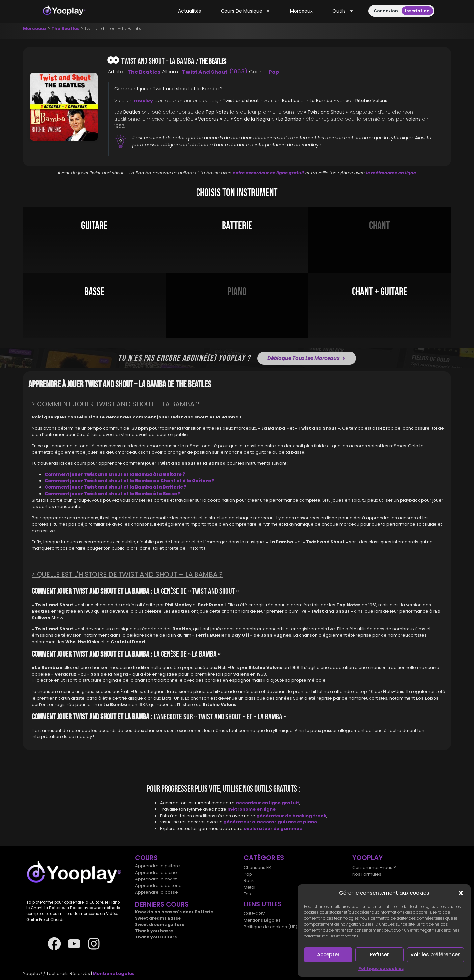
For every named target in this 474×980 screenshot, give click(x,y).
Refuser (380, 954)
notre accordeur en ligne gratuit (268, 173)
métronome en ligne (251, 809)
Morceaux (301, 11)
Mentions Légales (262, 920)
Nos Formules (367, 874)
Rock (249, 881)
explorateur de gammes (273, 829)
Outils (343, 11)
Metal (250, 887)
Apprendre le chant (156, 879)
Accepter (328, 954)
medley (144, 101)
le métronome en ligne (391, 173)
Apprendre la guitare (158, 866)
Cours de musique (246, 11)
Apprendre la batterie (158, 886)
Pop (274, 72)
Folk (248, 894)
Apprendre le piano (156, 872)
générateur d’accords (251, 822)
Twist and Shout (205, 72)
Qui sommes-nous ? (374, 867)
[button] (461, 893)
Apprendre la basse (157, 892)
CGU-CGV (254, 914)
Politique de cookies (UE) (270, 927)
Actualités (190, 11)
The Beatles (66, 29)
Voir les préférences (435, 954)
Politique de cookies (381, 969)
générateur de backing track (291, 816)
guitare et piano (297, 822)
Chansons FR (257, 867)
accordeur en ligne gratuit (267, 803)
